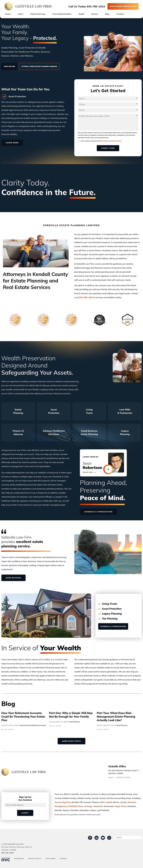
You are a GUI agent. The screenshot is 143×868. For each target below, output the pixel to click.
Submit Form (108, 148)
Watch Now (89, 472)
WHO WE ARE (9, 66)
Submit (25, 813)
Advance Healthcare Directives (54, 432)
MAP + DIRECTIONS (119, 777)
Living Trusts (89, 411)
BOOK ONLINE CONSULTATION (123, 6)
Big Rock (67, 802)
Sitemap (63, 859)
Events (95, 14)
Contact (120, 14)
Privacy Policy (117, 141)
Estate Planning (38, 14)
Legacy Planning (125, 432)
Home (8, 14)
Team (20, 14)
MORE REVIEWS (13, 578)
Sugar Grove (120, 806)
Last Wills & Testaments (125, 411)
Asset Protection (54, 411)
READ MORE (8, 729)
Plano (80, 806)
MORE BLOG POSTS (71, 741)
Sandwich (98, 806)
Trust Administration (62, 14)
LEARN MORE (12, 143)
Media (81, 14)
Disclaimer (105, 141)
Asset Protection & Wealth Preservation (33, 725)
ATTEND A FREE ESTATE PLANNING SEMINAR (39, 66)
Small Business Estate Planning (89, 432)
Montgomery (61, 806)
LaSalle (123, 802)
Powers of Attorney (18, 432)
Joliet (102, 802)
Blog (107, 14)
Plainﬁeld (72, 806)
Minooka (132, 802)
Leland (109, 802)
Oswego (88, 806)
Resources (19, 859)
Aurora (58, 802)
